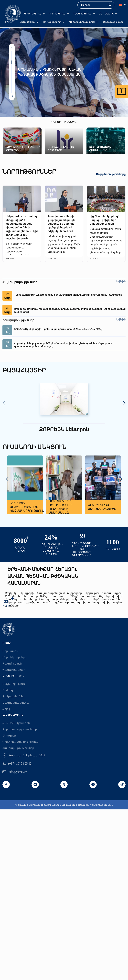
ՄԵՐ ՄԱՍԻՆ (106, 14)
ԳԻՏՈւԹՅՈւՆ (57, 14)
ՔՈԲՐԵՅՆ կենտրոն (16, 723)
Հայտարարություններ (18, 748)
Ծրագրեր (9, 736)
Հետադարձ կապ (113, 22)
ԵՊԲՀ (8, 22)
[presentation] (4, 404)
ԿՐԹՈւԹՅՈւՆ (33, 14)
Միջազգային (27, 22)
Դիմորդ (8, 690)
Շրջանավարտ (52, 22)
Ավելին (121, 281)
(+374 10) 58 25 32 (20, 764)
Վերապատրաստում (82, 22)
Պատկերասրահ (14, 670)
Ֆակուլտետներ (13, 696)
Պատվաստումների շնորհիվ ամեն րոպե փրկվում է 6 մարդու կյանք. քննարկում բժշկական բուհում (61, 224)
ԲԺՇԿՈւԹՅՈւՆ (82, 14)
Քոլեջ (6, 709)
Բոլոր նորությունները (111, 174)
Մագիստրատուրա (16, 703)
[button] (12, 52)
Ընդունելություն (14, 684)
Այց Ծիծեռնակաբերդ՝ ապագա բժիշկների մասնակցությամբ (104, 220)
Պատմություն (12, 664)
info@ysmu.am (18, 772)
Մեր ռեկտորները (14, 657)
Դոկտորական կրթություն (21, 742)
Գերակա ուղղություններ (20, 729)
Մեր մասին (10, 651)
